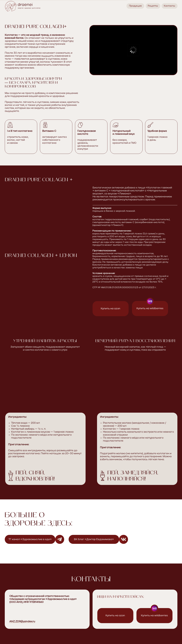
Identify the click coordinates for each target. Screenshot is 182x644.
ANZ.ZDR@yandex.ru (22, 622)
